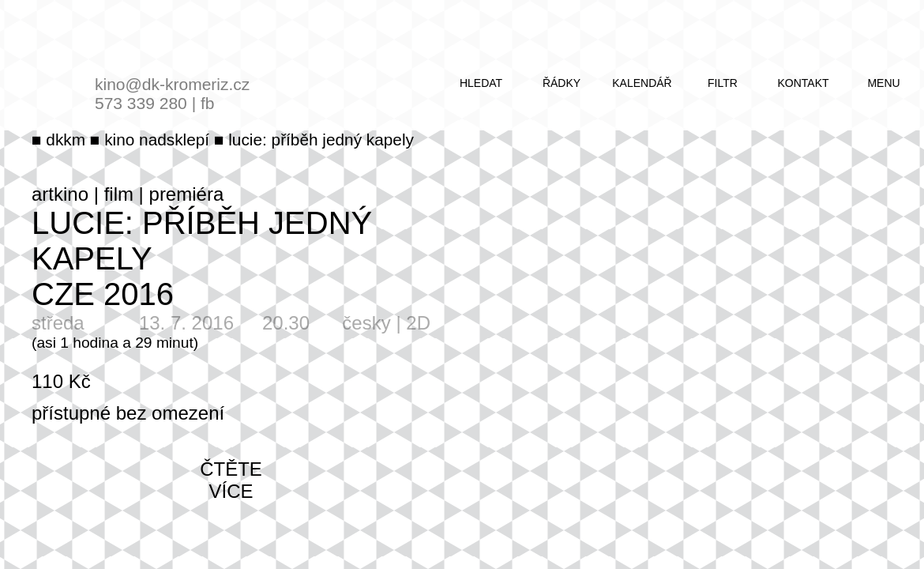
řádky (562, 83)
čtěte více (231, 480)
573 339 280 (141, 103)
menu (883, 83)
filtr (723, 83)
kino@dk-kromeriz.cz (172, 84)
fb (208, 103)
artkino (60, 194)
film (119, 194)
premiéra (187, 194)
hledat (481, 83)
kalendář (642, 83)
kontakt (803, 83)
